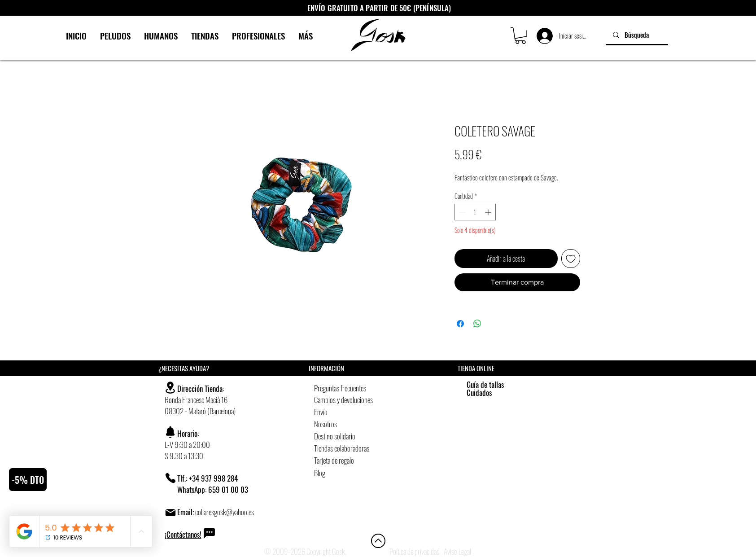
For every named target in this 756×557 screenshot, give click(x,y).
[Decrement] (461, 212)
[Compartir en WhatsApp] (477, 324)
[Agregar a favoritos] (571, 259)
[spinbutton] (475, 212)
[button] (520, 36)
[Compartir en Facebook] (460, 324)
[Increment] (489, 212)
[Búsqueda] (637, 35)
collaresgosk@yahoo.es (225, 512)
